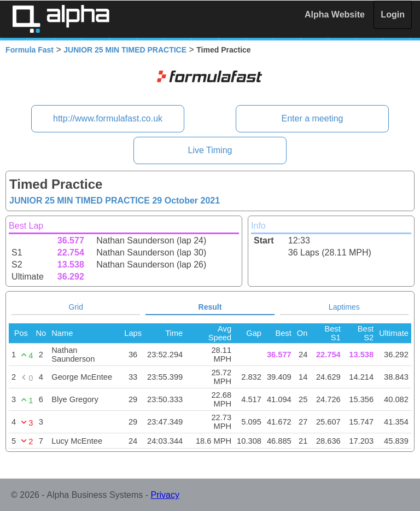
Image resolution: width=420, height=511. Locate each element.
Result (210, 307)
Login (393, 14)
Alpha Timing (61, 19)
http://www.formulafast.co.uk (108, 118)
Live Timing (210, 150)
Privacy (165, 495)
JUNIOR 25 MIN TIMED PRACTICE (125, 50)
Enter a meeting (312, 118)
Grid (76, 307)
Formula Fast (30, 50)
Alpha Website (335, 14)
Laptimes (344, 307)
